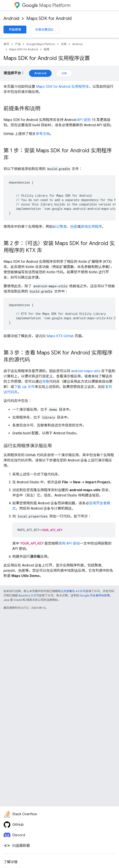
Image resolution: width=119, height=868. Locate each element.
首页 (6, 44)
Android (11, 18)
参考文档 (43, 134)
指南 (47, 49)
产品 (18, 44)
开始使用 (15, 30)
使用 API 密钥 (69, 543)
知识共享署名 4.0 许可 (72, 591)
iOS (64, 73)
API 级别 (84, 120)
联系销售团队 (45, 30)
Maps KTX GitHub (60, 336)
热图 (74, 227)
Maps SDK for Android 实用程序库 (62, 87)
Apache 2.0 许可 (29, 595)
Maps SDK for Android (49, 18)
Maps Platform (46, 5)
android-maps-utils (86, 371)
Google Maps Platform (41, 44)
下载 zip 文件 (24, 387)
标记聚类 (60, 227)
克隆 (46, 381)
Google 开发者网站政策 (95, 595)
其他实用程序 (91, 227)
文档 (64, 44)
